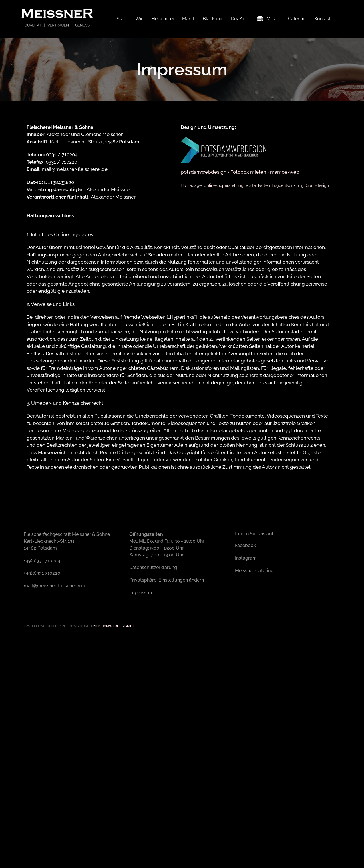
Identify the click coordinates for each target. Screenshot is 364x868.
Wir (139, 19)
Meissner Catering (254, 639)
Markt (188, 19)
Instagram (246, 626)
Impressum (141, 661)
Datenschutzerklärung (153, 636)
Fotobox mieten (248, 240)
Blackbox (213, 19)
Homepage (191, 254)
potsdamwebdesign (204, 240)
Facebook (246, 614)
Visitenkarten (258, 254)
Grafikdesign (317, 254)
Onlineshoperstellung (224, 254)
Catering (297, 19)
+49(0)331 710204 (42, 629)
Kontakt (322, 19)
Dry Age (240, 19)
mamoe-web (285, 240)
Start (122, 19)
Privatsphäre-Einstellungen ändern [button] (167, 648)
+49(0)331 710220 (42, 641)
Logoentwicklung (288, 254)
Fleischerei (162, 19)
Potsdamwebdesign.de (114, 695)
